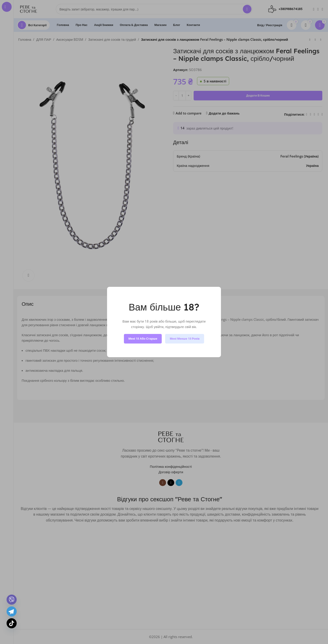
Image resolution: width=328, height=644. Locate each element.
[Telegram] (12, 611)
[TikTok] (12, 623)
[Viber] (12, 600)
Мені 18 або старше (143, 339)
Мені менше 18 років (185, 339)
